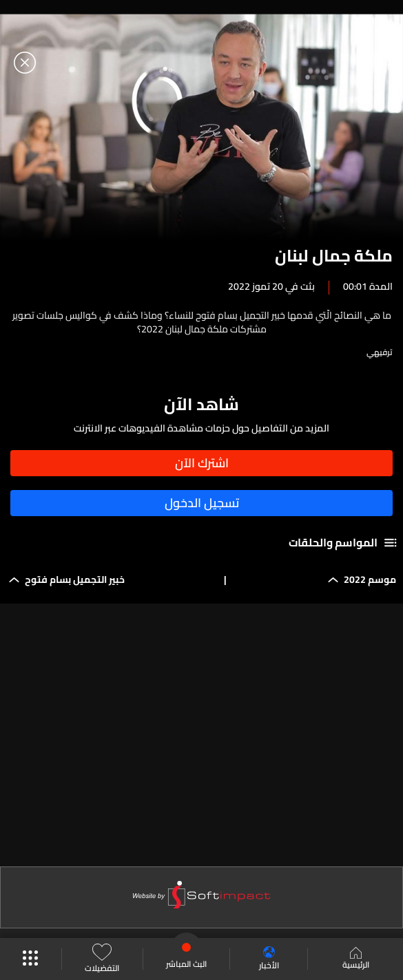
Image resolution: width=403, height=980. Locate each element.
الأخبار (269, 959)
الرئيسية (356, 959)
